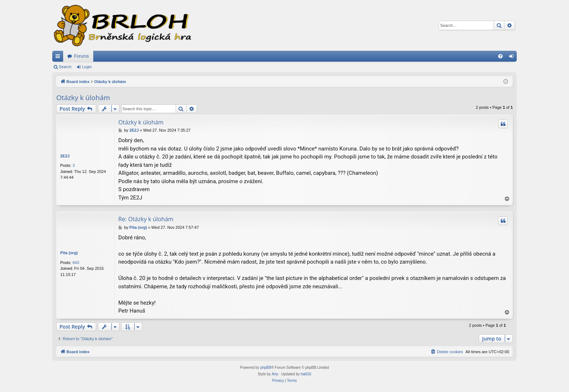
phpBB (266, 368)
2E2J (65, 156)
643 (76, 263)
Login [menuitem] (513, 58)
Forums (81, 56)
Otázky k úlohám (83, 98)
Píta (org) (69, 253)
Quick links (59, 58)
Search (65, 67)
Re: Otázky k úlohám (146, 219)
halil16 (306, 374)
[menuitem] (500, 56)
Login (87, 67)
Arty (275, 374)
